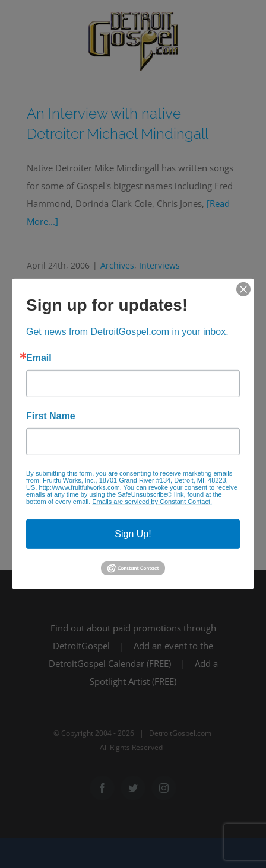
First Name (51, 416)
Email (39, 358)
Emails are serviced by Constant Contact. (152, 502)
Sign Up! (133, 534)
